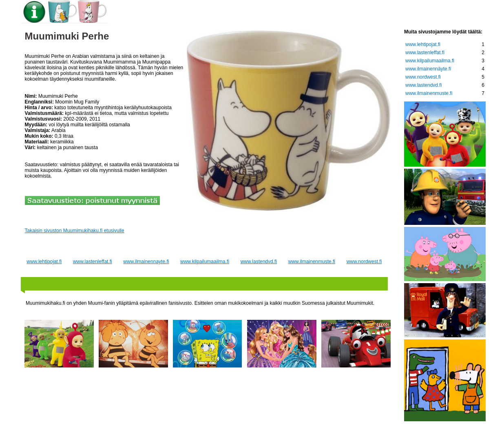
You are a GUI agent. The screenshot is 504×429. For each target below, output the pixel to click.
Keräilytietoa (254, 12)
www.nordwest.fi (364, 262)
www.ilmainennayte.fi (146, 262)
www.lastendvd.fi (259, 262)
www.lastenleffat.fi (93, 262)
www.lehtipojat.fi (44, 262)
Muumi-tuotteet (187, 12)
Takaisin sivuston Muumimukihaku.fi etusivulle (75, 231)
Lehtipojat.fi (315, 12)
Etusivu (131, 12)
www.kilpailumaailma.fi (205, 262)
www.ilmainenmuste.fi (312, 262)
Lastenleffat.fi (377, 12)
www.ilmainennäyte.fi (428, 69)
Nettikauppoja (443, 12)
